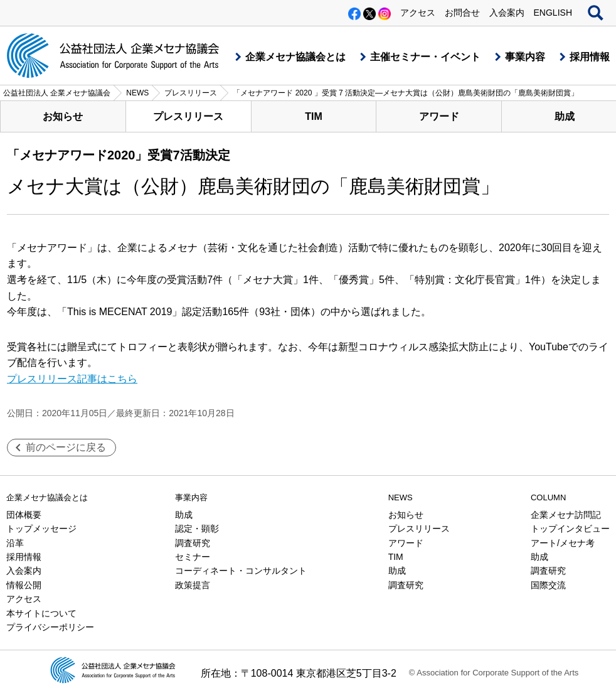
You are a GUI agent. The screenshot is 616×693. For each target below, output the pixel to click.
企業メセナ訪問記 (566, 515)
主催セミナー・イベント (425, 57)
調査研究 (193, 543)
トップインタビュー (570, 529)
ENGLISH (553, 13)
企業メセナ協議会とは (295, 57)
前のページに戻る (66, 447)
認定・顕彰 (197, 529)
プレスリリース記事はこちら (72, 379)
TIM (314, 116)
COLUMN (548, 497)
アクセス (418, 13)
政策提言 (193, 585)
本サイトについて (41, 613)
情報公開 (24, 585)
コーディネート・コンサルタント (241, 571)
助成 (184, 515)
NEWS (401, 497)
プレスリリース (188, 116)
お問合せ (462, 13)
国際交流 (548, 585)
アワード (439, 116)
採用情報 (590, 57)
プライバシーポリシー (50, 627)
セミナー (193, 557)
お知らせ (63, 116)
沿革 (15, 543)
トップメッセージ (41, 529)
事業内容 (525, 57)
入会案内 (507, 13)
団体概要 (24, 515)
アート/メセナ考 (563, 543)
